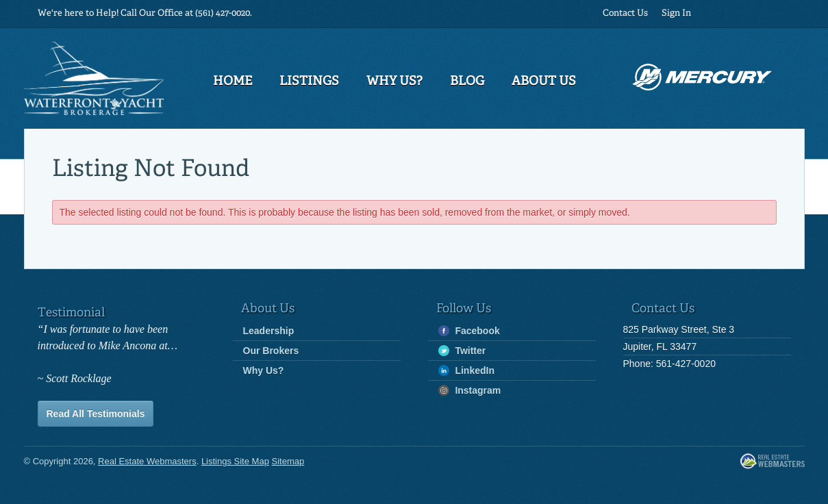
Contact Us (625, 13)
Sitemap (288, 461)
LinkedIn (466, 371)
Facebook (469, 331)
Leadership (269, 331)
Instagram (470, 391)
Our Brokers (271, 351)
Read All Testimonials (96, 414)
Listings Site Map (235, 461)
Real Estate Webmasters (773, 462)
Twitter (462, 351)
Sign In (676, 13)
